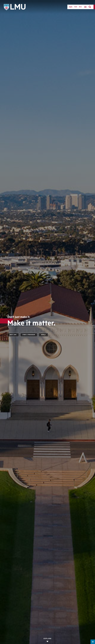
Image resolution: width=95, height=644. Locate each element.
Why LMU (13, 335)
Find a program (29, 335)
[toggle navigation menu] (85, 7)
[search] (90, 7)
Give (80, 7)
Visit (76, 7)
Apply (71, 7)
